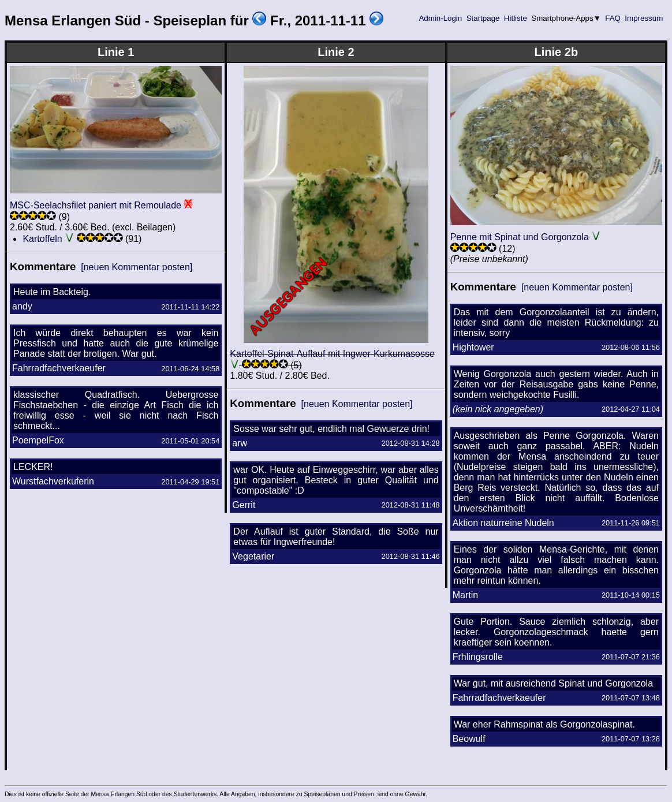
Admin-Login (440, 18)
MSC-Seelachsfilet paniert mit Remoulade (96, 205)
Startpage (483, 18)
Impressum (644, 18)
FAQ (613, 18)
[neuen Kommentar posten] (137, 267)
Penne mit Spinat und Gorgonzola (520, 237)
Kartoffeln (42, 239)
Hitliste (515, 18)
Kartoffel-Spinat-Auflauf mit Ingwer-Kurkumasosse (332, 354)
